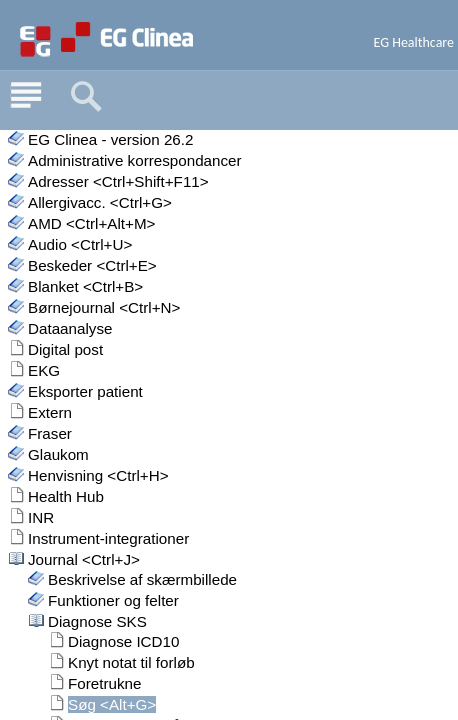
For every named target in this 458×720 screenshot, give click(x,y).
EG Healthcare (414, 42)
